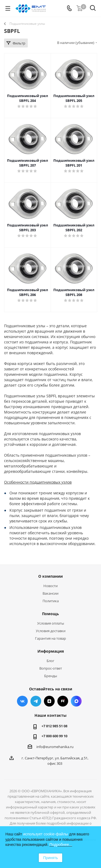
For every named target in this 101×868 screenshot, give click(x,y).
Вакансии (50, 593)
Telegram (36, 701)
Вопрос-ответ (51, 668)
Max (76, 701)
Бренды (51, 676)
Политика (51, 601)
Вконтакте (22, 701)
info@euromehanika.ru (55, 747)
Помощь (50, 614)
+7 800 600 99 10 (54, 736)
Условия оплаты (51, 623)
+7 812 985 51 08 (54, 726)
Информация (51, 651)
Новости (50, 586)
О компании (50, 576)
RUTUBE (63, 701)
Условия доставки (51, 631)
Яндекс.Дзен (49, 701)
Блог (50, 661)
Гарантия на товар (50, 638)
